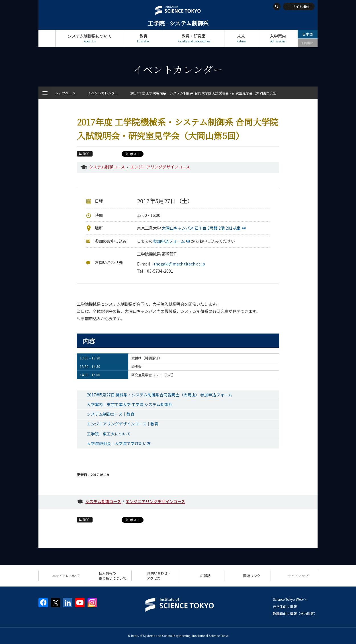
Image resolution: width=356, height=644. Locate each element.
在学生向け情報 (285, 606)
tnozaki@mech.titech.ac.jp (179, 264)
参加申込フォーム (172, 241)
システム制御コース (107, 167)
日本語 (308, 34)
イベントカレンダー (103, 93)
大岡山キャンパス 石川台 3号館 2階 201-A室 (204, 228)
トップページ (47, 38)
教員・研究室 (194, 38)
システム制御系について (90, 38)
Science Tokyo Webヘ (290, 599)
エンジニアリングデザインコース (160, 167)
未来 (241, 38)
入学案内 (278, 38)
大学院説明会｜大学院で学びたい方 (119, 443)
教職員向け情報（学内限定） (295, 613)
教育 (144, 38)
